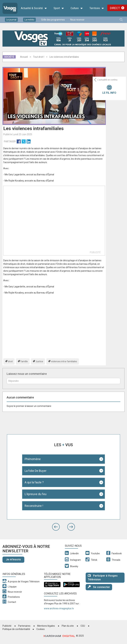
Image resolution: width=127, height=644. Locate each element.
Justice (39, 361)
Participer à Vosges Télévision (103, 577)
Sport (59, 8)
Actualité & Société (34, 8)
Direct (115, 8)
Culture (77, 8)
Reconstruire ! (34, 506)
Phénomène (33, 459)
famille (24, 361)
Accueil (24, 57)
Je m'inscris (13, 559)
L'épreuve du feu (36, 494)
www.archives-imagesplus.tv (59, 608)
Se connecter (99, 587)
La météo (29, 20)
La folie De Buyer (36, 471)
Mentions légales (46, 626)
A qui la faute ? (34, 482)
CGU (83, 626)
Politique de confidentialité (16, 629)
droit (10, 361)
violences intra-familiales (64, 361)
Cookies (41, 629)
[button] (56, 527)
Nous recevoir (77, 20)
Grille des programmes (53, 20)
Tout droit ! (39, 57)
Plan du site (68, 626)
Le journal (11, 20)
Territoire (97, 8)
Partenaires (24, 626)
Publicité (7, 626)
